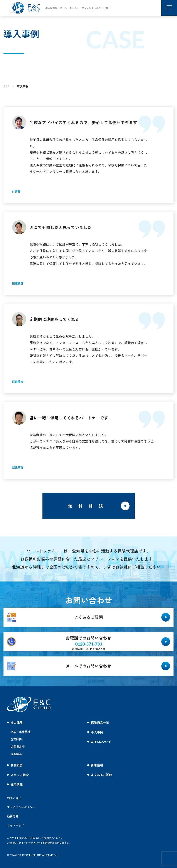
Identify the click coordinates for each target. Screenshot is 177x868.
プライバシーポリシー (28, 843)
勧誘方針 (13, 816)
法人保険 (17, 722)
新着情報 (97, 765)
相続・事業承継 (20, 732)
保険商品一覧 (100, 722)
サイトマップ (15, 825)
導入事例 (23, 86)
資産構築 (16, 754)
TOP (6, 86)
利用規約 (47, 843)
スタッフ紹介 (20, 775)
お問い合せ (14, 798)
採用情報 (17, 784)
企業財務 (16, 739)
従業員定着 (18, 747)
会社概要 (17, 765)
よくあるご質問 (101, 775)
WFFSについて (101, 742)
